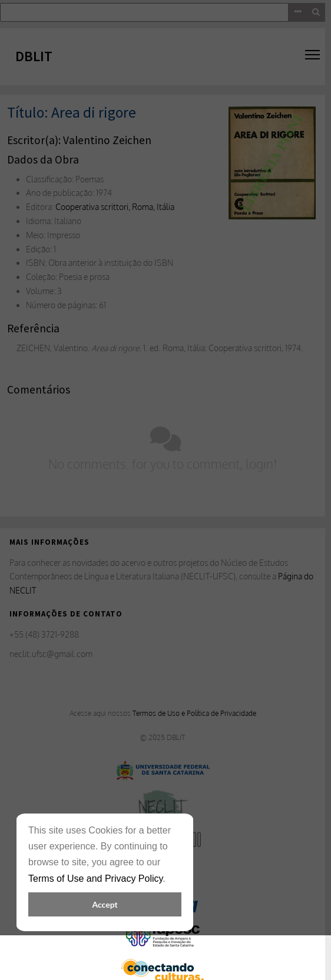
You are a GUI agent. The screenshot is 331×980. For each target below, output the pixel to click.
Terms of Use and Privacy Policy (95, 879)
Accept (105, 904)
